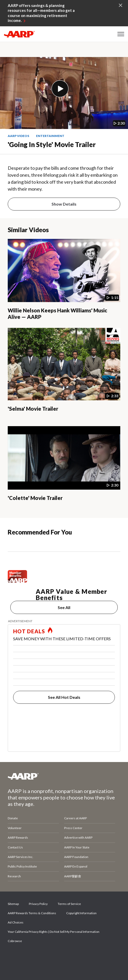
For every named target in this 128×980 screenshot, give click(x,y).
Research (14, 876)
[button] (121, 34)
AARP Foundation (76, 857)
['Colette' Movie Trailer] (64, 468)
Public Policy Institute (22, 866)
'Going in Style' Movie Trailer (52, 144)
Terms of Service (69, 904)
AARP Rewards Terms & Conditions (32, 913)
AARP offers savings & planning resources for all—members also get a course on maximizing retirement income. (41, 13)
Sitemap (13, 904)
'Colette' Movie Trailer (35, 498)
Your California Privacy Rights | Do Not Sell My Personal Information (54, 932)
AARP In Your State (77, 847)
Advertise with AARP (78, 837)
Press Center (73, 828)
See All (64, 607)
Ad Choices (16, 922)
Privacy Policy (38, 904)
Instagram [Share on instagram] (49, 955)
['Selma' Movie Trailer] (64, 374)
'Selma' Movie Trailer (33, 409)
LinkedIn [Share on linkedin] (67, 955)
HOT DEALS (29, 631)
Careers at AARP (75, 818)
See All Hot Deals (64, 697)
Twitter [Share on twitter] (32, 955)
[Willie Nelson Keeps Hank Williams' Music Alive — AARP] (64, 281)
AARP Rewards (18, 837)
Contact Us (15, 847)
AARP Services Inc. (20, 857)
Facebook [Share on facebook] (14, 955)
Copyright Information (81, 913)
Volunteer (15, 828)
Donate (13, 818)
